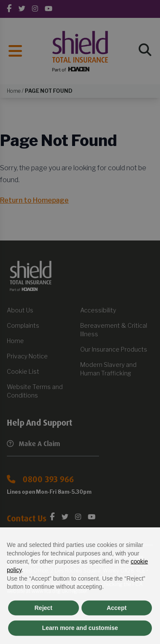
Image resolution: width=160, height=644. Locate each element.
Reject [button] (44, 625)
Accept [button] (117, 625)
